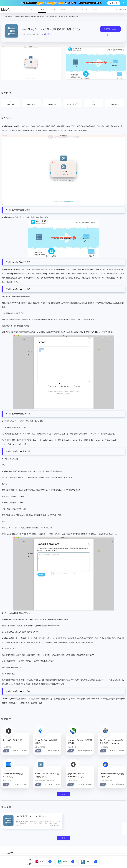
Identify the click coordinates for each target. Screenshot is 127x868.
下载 (6, 751)
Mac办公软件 (19, 17)
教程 (63, 9)
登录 (121, 9)
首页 (31, 9)
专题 (74, 9)
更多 (63, 794)
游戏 (53, 9)
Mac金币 (7, 9)
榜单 (85, 9)
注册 (125, 9)
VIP (96, 9)
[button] (124, 63)
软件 (42, 9)
